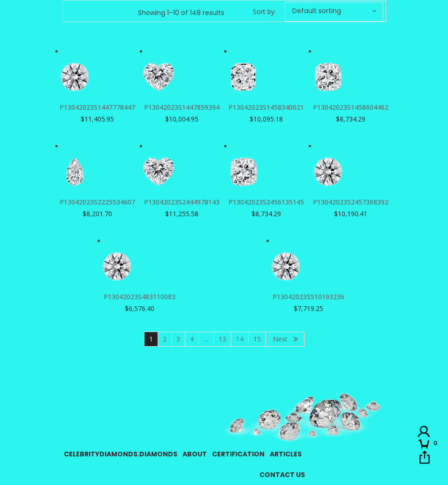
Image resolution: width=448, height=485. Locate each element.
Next (280, 339)
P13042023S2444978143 (182, 202)
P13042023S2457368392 (351, 202)
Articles (286, 454)
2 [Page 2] (165, 339)
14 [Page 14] (240, 339)
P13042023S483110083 (140, 297)
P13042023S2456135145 (266, 202)
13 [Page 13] (222, 339)
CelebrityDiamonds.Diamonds (121, 454)
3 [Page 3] (178, 339)
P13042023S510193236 (308, 297)
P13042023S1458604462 (351, 107)
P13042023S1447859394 (182, 107)
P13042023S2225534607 (97, 202)
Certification (238, 454)
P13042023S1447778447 (97, 107)
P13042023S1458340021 (266, 107)
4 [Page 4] (192, 339)
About (195, 454)
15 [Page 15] (257, 339)
